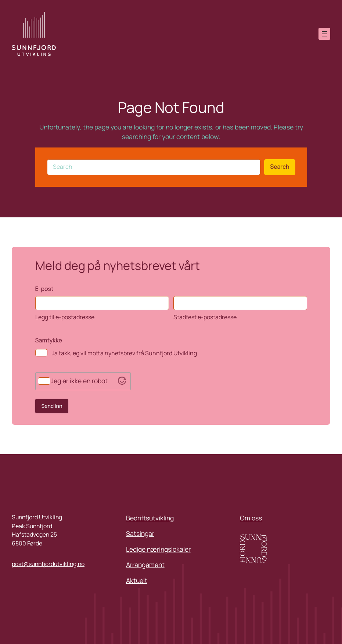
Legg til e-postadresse (65, 317)
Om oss (251, 518)
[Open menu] (324, 34)
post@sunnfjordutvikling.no (48, 564)
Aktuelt (137, 580)
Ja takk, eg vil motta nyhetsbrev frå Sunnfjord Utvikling (124, 353)
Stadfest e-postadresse (205, 317)
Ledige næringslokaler (158, 549)
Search (280, 167)
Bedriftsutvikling (150, 518)
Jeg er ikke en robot (79, 381)
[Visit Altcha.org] (122, 382)
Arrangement (145, 565)
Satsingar (140, 533)
